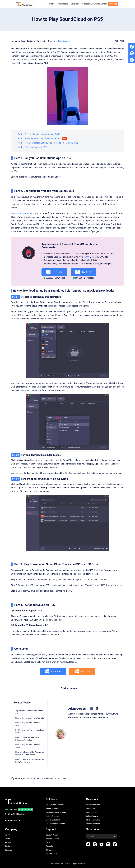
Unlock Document (93, 824)
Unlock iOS (90, 809)
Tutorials (49, 846)
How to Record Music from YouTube (30, 718)
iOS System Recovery (54, 805)
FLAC (86, 257)
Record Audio (64, 41)
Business (9, 846)
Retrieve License (52, 839)
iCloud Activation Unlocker (56, 812)
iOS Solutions (51, 850)
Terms (8, 839)
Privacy (8, 842)
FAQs (48, 842)
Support (86, 4)
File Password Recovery (55, 824)
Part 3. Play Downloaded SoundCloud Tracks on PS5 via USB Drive (48, 143)
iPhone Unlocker (52, 809)
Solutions (76, 4)
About (8, 835)
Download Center (99, 4)
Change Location (93, 820)
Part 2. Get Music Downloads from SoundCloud (40, 138)
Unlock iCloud (92, 812)
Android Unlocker (53, 816)
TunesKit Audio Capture (22, 213)
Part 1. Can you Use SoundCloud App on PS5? (39, 134)
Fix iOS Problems (93, 805)
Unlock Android (92, 816)
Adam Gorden (27, 41)
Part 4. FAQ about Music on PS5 (33, 147)
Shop (113, 4)
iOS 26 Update (51, 854)
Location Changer (53, 820)
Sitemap (9, 850)
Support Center (52, 835)
